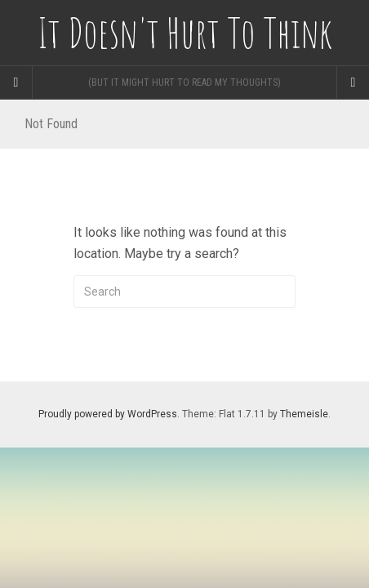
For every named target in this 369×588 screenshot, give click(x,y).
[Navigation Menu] (353, 82)
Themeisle (304, 414)
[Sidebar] (16, 82)
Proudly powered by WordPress (108, 414)
